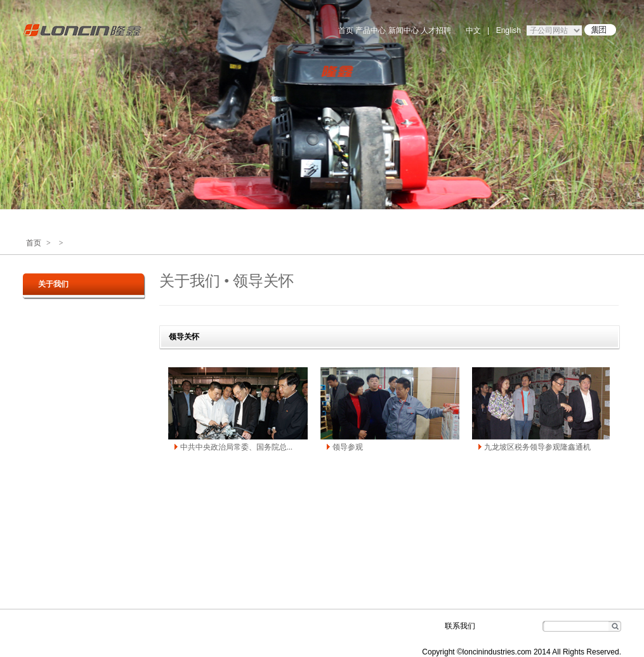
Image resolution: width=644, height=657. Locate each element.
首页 (346, 30)
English (509, 30)
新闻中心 (404, 30)
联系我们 (460, 626)
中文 (473, 30)
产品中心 (371, 30)
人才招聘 (436, 30)
